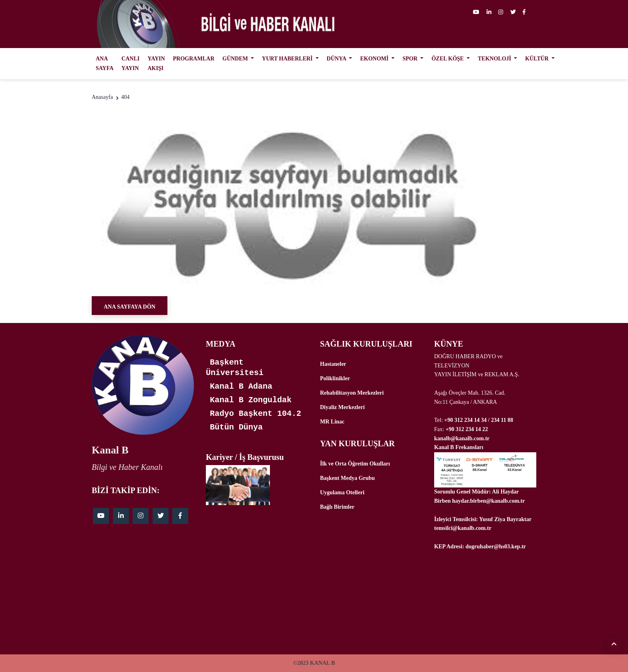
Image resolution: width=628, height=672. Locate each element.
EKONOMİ (375, 59)
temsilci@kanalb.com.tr (463, 528)
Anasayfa (102, 97)
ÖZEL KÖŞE (448, 59)
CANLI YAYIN (130, 63)
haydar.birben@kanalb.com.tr (489, 501)
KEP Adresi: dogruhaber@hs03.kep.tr (480, 547)
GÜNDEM (236, 59)
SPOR (411, 59)
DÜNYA (337, 59)
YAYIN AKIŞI (156, 63)
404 (125, 97)
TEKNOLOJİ (495, 59)
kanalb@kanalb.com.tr (462, 438)
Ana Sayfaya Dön (130, 307)
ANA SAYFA (105, 63)
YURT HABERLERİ (288, 59)
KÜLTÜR (537, 59)
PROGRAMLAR (194, 59)
